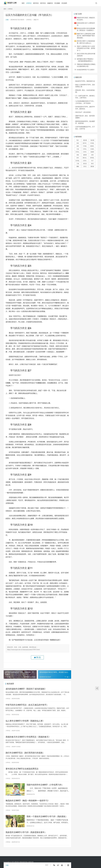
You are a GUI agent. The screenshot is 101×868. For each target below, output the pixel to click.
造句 (78, 158)
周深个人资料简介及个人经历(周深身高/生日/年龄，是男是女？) (86, 48)
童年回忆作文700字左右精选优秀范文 (22, 772)
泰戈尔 (85, 164)
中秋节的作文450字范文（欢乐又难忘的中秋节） (27, 706)
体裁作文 (52, 3)
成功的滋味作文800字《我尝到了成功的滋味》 (26, 689)
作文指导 (66, 3)
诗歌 (78, 155)
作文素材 (59, 3)
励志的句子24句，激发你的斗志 (85, 81)
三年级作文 (86, 146)
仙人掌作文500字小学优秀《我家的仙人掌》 (25, 722)
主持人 (85, 166)
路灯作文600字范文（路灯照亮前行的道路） (25, 755)
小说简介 (93, 149)
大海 (7, 20)
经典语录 (93, 146)
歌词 (92, 164)
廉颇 (78, 166)
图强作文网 (18, 862)
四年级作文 (93, 158)
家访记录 (85, 158)
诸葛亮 (85, 155)
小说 (78, 149)
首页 (25, 3)
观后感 (85, 140)
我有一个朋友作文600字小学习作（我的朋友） (47, 821)
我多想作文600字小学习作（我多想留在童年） (26, 837)
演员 (78, 143)
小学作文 (31, 3)
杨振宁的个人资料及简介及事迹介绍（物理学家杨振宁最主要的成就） (86, 36)
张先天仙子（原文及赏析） (84, 112)
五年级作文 (78, 161)
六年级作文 (93, 143)
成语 (78, 146)
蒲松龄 (92, 166)
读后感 (92, 140)
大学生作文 (78, 152)
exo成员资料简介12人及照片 (86, 70)
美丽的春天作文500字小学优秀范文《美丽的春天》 (28, 739)
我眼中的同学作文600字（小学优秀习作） (45, 788)
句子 (92, 161)
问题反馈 (31, 862)
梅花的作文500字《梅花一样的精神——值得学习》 (28, 804)
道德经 (92, 152)
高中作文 (45, 3)
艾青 (92, 155)
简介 (78, 140)
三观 (78, 164)
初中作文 (38, 3)
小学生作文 (86, 149)
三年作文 (85, 152)
